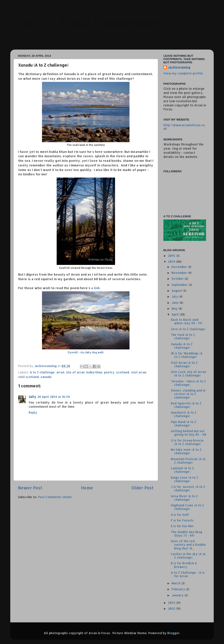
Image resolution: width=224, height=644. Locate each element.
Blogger (173, 633)
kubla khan (94, 372)
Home (87, 488)
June (176, 303)
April (176, 314)
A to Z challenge (42, 372)
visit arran (139, 372)
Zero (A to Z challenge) (188, 329)
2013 (172, 603)
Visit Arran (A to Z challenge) (184, 364)
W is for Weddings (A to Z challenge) (187, 355)
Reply (33, 412)
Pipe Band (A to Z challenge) (184, 424)
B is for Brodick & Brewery (184, 565)
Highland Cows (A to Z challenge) (187, 507)
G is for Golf (180, 515)
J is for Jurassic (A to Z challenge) (188, 488)
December (180, 267)
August (177, 291)
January (178, 595)
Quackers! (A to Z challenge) (184, 414)
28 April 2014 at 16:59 (54, 397)
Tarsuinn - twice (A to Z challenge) (188, 383)
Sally (32, 397)
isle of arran (75, 372)
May (175, 308)
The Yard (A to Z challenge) (183, 336)
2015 (172, 256)
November (180, 273)
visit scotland (28, 377)
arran (60, 372)
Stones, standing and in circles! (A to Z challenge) (188, 394)
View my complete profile (183, 73)
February (179, 589)
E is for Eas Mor (182, 526)
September (180, 285)
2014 (172, 262)
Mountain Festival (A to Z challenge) (188, 461)
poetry (109, 372)
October (178, 279)
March (176, 583)
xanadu (46, 377)
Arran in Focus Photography (87, 23)
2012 (172, 609)
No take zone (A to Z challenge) (186, 451)
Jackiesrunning (179, 67)
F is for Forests (182, 520)
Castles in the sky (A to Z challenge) (188, 556)
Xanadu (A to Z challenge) (182, 346)
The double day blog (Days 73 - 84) (186, 534)
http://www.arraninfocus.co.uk (184, 127)
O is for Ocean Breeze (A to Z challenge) (187, 442)
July (175, 296)
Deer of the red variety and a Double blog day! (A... (188, 545)
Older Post (143, 488)
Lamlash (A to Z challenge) (182, 470)
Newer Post (30, 488)
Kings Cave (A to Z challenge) (185, 479)
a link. (86, 320)
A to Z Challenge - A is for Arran (188, 574)
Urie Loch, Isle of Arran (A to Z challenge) (188, 374)
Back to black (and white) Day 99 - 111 (186, 321)
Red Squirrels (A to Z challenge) (186, 405)
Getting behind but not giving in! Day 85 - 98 (188, 433)
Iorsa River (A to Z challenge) (184, 498)
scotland (123, 372)
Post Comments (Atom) (55, 497)
